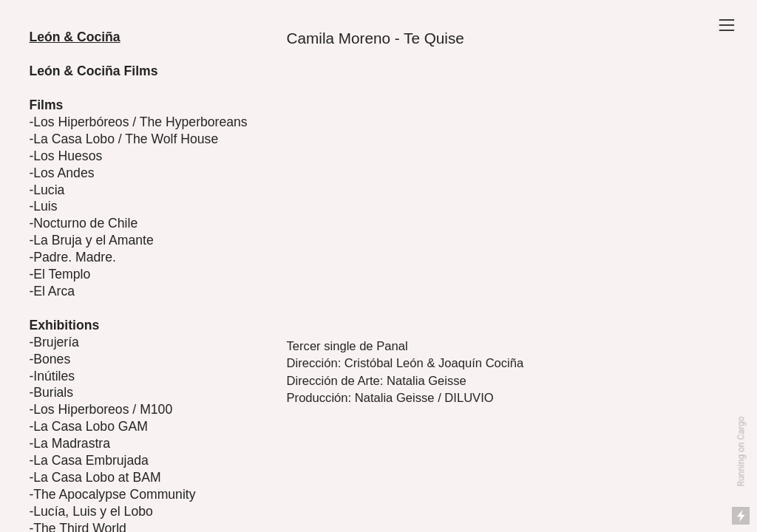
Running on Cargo (741, 452)
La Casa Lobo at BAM (97, 477)
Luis (45, 206)
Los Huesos (68, 156)
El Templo (62, 274)
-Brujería (54, 342)
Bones (52, 359)
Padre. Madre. (75, 257)
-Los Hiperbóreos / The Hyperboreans (138, 122)
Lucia (49, 190)
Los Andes (64, 173)
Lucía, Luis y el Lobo (93, 511)
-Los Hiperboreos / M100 (101, 409)
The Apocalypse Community (114, 494)
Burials (53, 392)
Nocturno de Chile (85, 223)
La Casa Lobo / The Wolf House (126, 139)
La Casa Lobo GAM (91, 426)
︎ (727, 25)
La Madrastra (72, 443)
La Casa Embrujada (91, 460)
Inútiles (54, 376)
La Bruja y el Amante (94, 240)
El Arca (54, 291)
